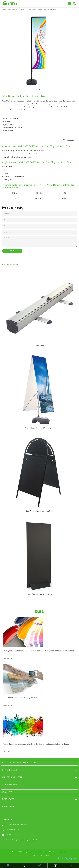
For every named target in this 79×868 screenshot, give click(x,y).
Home (4, 10)
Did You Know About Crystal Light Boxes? (21, 698)
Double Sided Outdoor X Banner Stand (39, 428)
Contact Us (70, 140)
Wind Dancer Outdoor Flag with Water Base (42, 10)
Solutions (8, 792)
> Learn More (7, 659)
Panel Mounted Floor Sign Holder (39, 594)
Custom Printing (11, 785)
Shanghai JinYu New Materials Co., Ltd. (37, 852)
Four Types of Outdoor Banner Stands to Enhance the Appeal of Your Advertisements (39, 651)
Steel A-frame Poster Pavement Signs (39, 511)
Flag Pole (22, 10)
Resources (8, 799)
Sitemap (32, 855)
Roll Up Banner (40, 345)
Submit (12, 251)
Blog (39, 612)
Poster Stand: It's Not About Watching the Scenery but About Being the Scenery (37, 744)
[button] (39, 89)
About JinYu (9, 807)
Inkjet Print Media (12, 777)
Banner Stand (13, 10)
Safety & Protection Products (19, 763)
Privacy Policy (45, 855)
